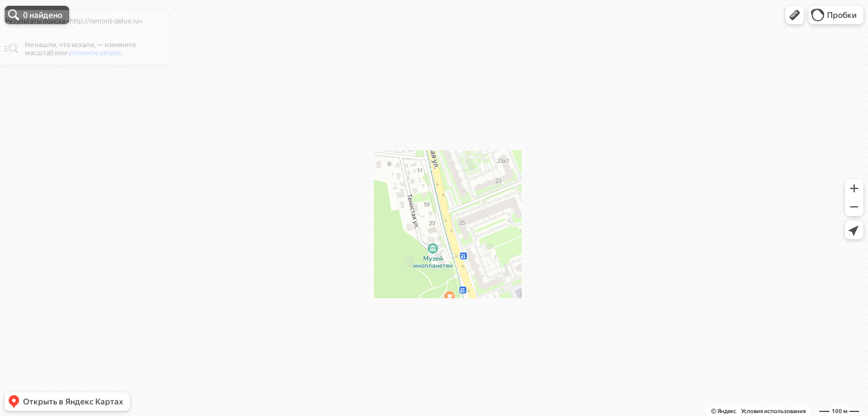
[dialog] (89, 57)
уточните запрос (101, 73)
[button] (795, 15)
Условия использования (773, 411)
